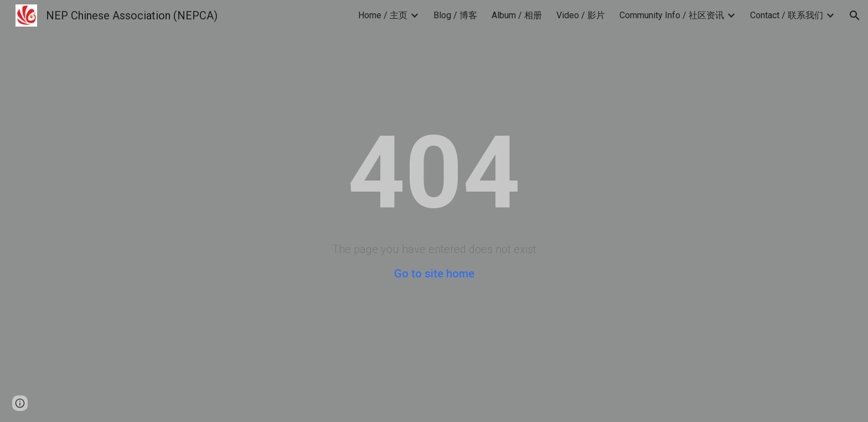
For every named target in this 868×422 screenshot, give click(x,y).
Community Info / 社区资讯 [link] (672, 15)
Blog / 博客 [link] (455, 15)
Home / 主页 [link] (383, 15)
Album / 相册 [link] (517, 15)
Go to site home (434, 274)
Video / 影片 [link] (581, 15)
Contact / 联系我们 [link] (787, 15)
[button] (855, 16)
